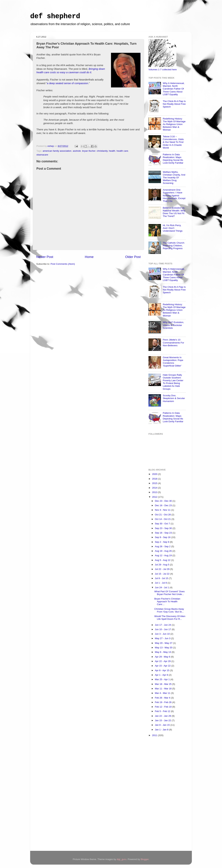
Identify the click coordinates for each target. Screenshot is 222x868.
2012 (155, 497)
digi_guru (122, 859)
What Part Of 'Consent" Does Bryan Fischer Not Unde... (170, 593)
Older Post (133, 257)
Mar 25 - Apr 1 (163, 679)
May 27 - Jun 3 (163, 638)
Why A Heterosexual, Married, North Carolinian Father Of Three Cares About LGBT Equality (174, 89)
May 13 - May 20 (164, 648)
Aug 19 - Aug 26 (164, 551)
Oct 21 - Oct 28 (163, 515)
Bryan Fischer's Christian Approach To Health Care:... (167, 601)
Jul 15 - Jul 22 (163, 574)
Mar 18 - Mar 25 (164, 684)
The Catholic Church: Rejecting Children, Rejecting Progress (174, 246)
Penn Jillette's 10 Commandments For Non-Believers (173, 343)
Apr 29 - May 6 (163, 657)
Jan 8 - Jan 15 (163, 725)
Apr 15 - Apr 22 (163, 666)
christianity (102, 151)
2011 (155, 735)
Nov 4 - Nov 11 (163, 510)
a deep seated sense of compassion (68, 83)
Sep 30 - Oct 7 (163, 524)
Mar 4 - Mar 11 (163, 693)
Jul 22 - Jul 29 (163, 569)
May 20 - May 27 (164, 643)
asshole (77, 151)
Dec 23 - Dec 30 (164, 501)
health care (122, 151)
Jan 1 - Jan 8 (162, 730)
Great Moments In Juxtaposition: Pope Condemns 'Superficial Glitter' (173, 362)
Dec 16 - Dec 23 (164, 505)
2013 (155, 492)
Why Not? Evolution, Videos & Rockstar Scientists (173, 325)
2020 (155, 474)
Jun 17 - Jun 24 (163, 625)
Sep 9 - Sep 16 (163, 537)
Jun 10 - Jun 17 (163, 629)
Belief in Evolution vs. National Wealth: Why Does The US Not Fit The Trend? (174, 212)
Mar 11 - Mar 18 (164, 689)
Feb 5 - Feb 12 (163, 711)
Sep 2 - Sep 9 (162, 542)
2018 (155, 479)
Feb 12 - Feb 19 (164, 707)
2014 (155, 488)
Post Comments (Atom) (63, 264)
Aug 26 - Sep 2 (163, 546)
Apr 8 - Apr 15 (162, 670)
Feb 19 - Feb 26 (164, 702)
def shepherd (55, 16)
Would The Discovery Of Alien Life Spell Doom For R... (170, 618)
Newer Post (45, 257)
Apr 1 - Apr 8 (162, 675)
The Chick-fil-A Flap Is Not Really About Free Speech (174, 104)
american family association (57, 151)
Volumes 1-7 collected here (163, 70)
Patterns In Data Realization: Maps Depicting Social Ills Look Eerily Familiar (173, 159)
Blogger (145, 859)
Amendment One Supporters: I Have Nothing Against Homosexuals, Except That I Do (174, 195)
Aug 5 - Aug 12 (163, 560)
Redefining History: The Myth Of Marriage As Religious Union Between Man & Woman (174, 124)
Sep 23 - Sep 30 (164, 528)
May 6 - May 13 (163, 652)
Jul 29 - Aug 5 (162, 565)
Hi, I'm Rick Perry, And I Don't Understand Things (173, 228)
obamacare (42, 155)
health (112, 151)
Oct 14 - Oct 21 (163, 519)
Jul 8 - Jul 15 (162, 578)
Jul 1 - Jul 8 (161, 583)
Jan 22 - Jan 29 (163, 716)
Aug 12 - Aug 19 (164, 555)
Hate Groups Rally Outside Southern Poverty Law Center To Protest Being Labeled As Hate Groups (173, 382)
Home (89, 257)
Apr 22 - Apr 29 (163, 661)
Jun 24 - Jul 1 (162, 587)
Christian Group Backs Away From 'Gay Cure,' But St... (169, 610)
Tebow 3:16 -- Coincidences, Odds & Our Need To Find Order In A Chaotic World (173, 142)
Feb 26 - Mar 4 (163, 698)
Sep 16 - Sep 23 (164, 533)
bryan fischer (89, 151)
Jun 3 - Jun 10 (163, 634)
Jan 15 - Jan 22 (163, 720)
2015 (155, 483)
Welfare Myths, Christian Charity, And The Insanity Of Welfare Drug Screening (174, 178)
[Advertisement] (162, 794)
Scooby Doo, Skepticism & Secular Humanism (174, 398)
